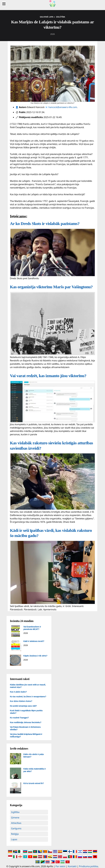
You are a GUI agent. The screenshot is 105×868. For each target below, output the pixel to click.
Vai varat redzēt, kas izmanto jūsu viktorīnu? (48, 376)
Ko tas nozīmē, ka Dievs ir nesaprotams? (28, 697)
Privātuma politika (88, 866)
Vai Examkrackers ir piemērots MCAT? (32, 628)
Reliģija (15, 834)
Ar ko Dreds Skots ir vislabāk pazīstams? (45, 223)
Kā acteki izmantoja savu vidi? (23, 706)
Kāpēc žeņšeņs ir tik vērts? (35, 656)
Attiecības (16, 823)
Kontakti (72, 866)
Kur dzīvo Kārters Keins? (21, 701)
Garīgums (16, 828)
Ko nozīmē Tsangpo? (19, 718)
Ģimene (15, 818)
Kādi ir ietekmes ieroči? (34, 641)
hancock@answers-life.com (63, 107)
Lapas (14, 839)
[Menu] (4, 4)
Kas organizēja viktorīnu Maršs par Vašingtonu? (51, 287)
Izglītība (15, 812)
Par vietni (61, 866)
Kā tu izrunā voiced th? (34, 783)
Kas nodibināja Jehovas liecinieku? (26, 722)
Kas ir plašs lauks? (18, 692)
